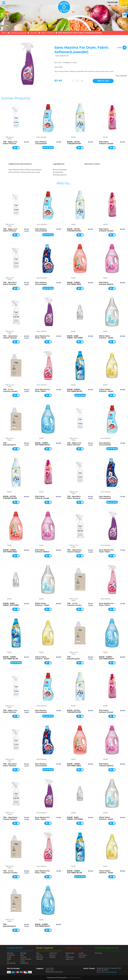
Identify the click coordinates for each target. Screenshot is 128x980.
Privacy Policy (50, 968)
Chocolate (23, 957)
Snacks (9, 957)
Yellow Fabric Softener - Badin (106, 390)
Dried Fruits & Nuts (26, 959)
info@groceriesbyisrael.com (109, 972)
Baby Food (10, 953)
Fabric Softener (48, 33)
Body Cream (40, 957)
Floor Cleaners (83, 955)
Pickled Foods (24, 963)
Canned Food (11, 955)
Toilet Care (82, 957)
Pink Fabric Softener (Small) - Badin (107, 144)
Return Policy (50, 970)
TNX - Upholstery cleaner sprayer (10, 337)
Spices (22, 955)
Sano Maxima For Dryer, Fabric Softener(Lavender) (43, 338)
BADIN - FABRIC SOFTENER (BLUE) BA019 (75, 391)
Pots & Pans (98, 953)
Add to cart (103, 81)
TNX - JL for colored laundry (10, 390)
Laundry (34, 33)
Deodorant (53, 957)
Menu (4, 33)
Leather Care (69, 959)
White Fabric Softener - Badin (106, 337)
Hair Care (39, 955)
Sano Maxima (62, 56)
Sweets (9, 959)
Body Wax (52, 955)
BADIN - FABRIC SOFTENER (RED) (74, 283)
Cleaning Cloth (70, 953)
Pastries (23, 961)
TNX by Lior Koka (10, 138)
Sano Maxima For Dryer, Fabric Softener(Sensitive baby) (43, 392)
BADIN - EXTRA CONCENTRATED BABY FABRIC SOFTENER (74, 144)
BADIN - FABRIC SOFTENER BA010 (42, 444)
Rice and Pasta (11, 963)
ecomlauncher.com (74, 978)
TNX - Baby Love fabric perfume (10, 143)
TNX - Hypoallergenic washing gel (10, 445)
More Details (121, 76)
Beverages (23, 953)
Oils (8, 961)
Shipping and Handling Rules (54, 972)
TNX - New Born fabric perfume (10, 283)
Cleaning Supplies (18, 33)
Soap (38, 953)
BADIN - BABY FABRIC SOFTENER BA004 (75, 338)
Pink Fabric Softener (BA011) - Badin (107, 284)
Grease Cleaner (70, 957)
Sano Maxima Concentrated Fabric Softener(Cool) (41, 144)
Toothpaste (39, 959)
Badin (73, 137)
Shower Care (53, 953)
